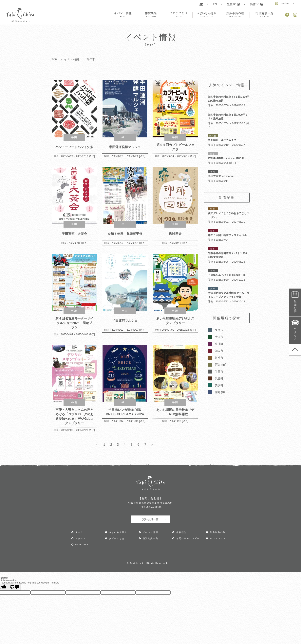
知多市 (219, 351)
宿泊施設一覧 (150, 538)
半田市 (219, 372)
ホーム (79, 532)
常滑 (213, 209)
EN (215, 4)
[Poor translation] (14, 587)
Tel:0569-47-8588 (150, 507)
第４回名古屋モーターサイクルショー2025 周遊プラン (74, 323)
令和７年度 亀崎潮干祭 (125, 234)
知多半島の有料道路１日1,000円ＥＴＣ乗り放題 (228, 117)
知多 (213, 154)
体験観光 (182, 532)
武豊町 (219, 378)
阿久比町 (220, 365)
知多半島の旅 (218, 532)
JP (201, 4)
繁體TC (234, 4)
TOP (54, 59)
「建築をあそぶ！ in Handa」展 (227, 275)
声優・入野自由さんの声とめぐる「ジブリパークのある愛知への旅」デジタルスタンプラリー (74, 416)
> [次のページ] (152, 445)
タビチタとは (117, 538)
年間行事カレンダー (295, 303)
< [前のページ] (97, 445)
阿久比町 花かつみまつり (223, 140)
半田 (74, 137)
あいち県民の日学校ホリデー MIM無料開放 (175, 412)
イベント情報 (72, 59)
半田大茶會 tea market (221, 176)
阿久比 (213, 136)
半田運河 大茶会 (74, 234)
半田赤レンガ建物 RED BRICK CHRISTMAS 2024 (125, 412)
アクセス (295, 330)
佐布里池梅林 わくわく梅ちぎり (227, 158)
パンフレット (218, 538)
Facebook (82, 545)
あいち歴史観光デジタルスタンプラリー (175, 321)
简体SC (257, 4)
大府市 (219, 337)
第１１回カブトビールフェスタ (175, 147)
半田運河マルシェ (125, 321)
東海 (213, 289)
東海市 (219, 330)
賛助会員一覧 (154, 519)
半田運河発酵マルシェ (125, 147)
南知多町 (220, 392)
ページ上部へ (295, 350)
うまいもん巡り (118, 532)
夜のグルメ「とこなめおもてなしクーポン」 (229, 215)
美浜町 (219, 385)
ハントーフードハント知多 (74, 147)
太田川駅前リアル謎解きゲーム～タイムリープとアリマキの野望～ (229, 295)
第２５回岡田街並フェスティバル (227, 235)
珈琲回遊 (175, 234)
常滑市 (219, 358)
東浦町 (219, 344)
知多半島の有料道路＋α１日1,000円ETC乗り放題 (229, 99)
